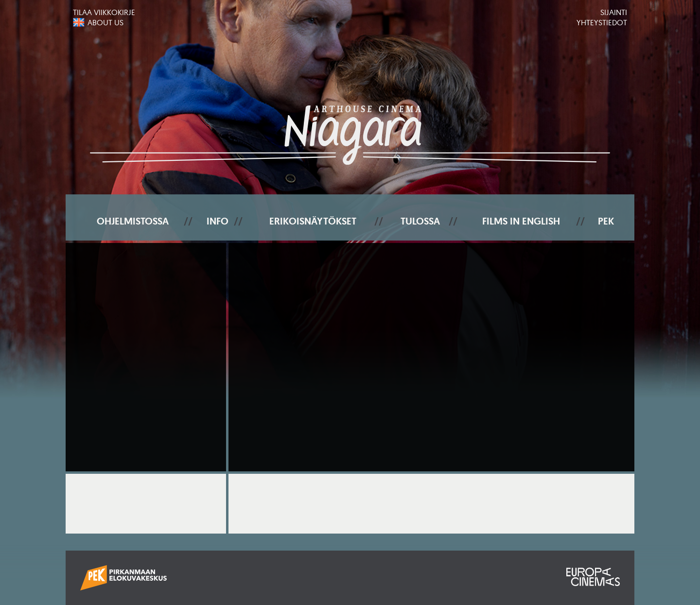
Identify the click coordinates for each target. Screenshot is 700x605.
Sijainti (614, 12)
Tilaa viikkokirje (104, 12)
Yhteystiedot (602, 22)
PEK (606, 221)
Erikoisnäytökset (313, 221)
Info (218, 221)
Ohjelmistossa (133, 221)
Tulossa (420, 221)
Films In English (521, 221)
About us (105, 22)
